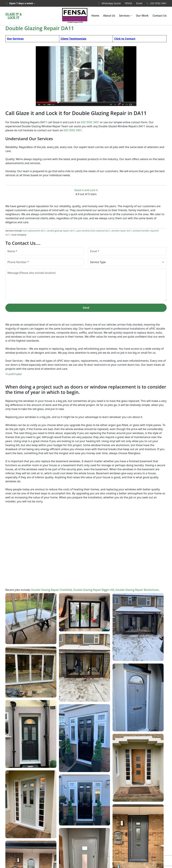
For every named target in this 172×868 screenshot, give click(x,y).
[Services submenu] (131, 16)
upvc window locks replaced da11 (90, 231)
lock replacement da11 (34, 231)
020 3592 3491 (90, 123)
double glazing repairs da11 (59, 231)
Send (86, 308)
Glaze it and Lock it (86, 191)
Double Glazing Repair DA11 (40, 28)
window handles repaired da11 (143, 231)
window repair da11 (117, 231)
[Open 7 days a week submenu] (20, 3)
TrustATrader (13, 375)
